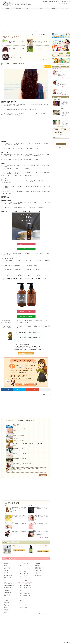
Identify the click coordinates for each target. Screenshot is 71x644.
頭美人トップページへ (44, 614)
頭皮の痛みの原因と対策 (25, 595)
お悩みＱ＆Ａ (7, 613)
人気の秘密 (6, 606)
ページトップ (47, 394)
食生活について (7, 565)
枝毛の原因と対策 (8, 594)
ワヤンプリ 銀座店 (57, 100)
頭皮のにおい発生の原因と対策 (26, 592)
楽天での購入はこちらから (26, 244)
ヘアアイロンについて (9, 576)
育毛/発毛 (8, 530)
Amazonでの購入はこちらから (26, 249)
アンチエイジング (23, 577)
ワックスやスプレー (8, 570)
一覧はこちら (46, 60)
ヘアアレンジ (30, 8)
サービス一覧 (64, 8)
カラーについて (23, 570)
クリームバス (22, 603)
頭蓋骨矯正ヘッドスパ (24, 608)
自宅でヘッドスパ (8, 604)
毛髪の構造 (8, 506)
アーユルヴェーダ (23, 611)
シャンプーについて (24, 564)
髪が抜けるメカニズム (33, 514)
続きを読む (63, 106)
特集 (41, 8)
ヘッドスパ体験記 (32, 530)
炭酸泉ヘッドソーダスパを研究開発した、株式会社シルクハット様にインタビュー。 (62, 75)
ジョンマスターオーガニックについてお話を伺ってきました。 (62, 85)
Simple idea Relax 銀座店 (59, 109)
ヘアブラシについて (24, 575)
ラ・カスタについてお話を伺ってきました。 (62, 93)
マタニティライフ (32, 522)
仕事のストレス (7, 564)
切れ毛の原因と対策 (8, 589)
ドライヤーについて (8, 574)
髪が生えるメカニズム (11, 514)
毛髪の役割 (30, 506)
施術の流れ (6, 609)
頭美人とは (68, 4)
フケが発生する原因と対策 (25, 586)
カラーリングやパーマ (9, 572)
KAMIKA (14, 546)
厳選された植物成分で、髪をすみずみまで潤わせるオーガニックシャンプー (42, 548)
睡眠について (7, 567)
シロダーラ (22, 609)
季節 (5, 579)
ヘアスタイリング (23, 580)
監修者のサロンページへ (26, 353)
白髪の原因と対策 (8, 592)
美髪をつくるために (10, 522)
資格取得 (6, 611)
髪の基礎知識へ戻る (44, 537)
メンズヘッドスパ (23, 604)
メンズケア (22, 578)
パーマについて (23, 572)
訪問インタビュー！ (61, 72)
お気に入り (47, 66)
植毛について (7, 596)
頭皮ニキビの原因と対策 (25, 584)
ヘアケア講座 (18, 8)
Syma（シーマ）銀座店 (58, 118)
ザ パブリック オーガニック (41, 546)
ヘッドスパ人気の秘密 (61, 4)
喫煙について (7, 569)
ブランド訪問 (59, 82)
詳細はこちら (66, 78)
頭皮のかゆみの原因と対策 (25, 587)
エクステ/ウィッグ (8, 577)
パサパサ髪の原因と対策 (9, 586)
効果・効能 (6, 603)
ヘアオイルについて (24, 573)
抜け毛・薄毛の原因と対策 (9, 584)
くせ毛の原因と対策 (8, 591)
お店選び (6, 608)
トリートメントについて (25, 568)
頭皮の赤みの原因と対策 (25, 594)
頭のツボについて (23, 597)
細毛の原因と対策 (8, 587)
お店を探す (7, 8)
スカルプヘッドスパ (24, 606)
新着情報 (53, 8)
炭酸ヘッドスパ (23, 601)
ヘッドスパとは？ (8, 601)
